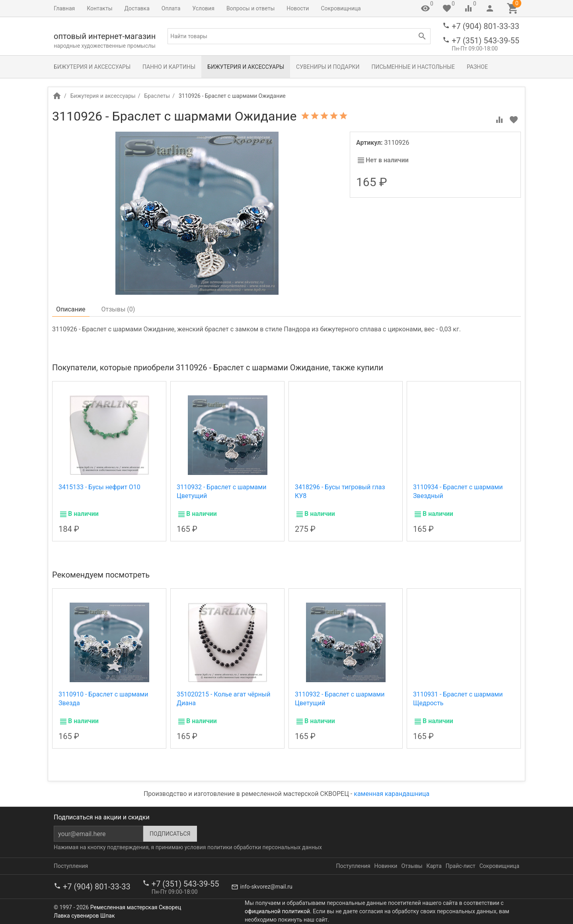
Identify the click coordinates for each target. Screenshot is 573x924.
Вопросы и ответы (250, 8)
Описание (71, 309)
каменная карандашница (392, 794)
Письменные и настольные (413, 67)
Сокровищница (341, 8)
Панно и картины (169, 67)
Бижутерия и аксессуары (92, 67)
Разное (477, 67)
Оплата (171, 8)
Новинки (386, 866)
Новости (298, 8)
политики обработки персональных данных (265, 847)
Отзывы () (118, 309)
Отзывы (412, 866)
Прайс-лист (461, 866)
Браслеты (157, 96)
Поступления (71, 866)
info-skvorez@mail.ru (266, 887)
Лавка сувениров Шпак (84, 916)
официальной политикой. (278, 911)
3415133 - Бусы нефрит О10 (99, 487)
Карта (434, 866)
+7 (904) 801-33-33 (485, 26)
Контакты (99, 8)
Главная (64, 8)
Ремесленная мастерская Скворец (136, 907)
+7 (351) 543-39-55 (485, 41)
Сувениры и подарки (328, 67)
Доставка (137, 8)
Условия (203, 8)
